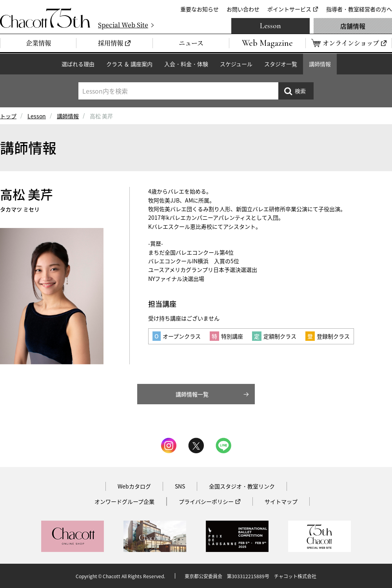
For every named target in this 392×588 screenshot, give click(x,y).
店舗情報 (353, 26)
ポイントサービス (289, 9)
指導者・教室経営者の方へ (359, 9)
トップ (8, 116)
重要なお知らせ (200, 9)
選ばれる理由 (78, 64)
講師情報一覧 (192, 394)
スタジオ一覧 (281, 64)
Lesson (270, 26)
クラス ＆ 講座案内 (129, 64)
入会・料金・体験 (186, 64)
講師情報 (320, 64)
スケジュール (236, 64)
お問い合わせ (243, 9)
